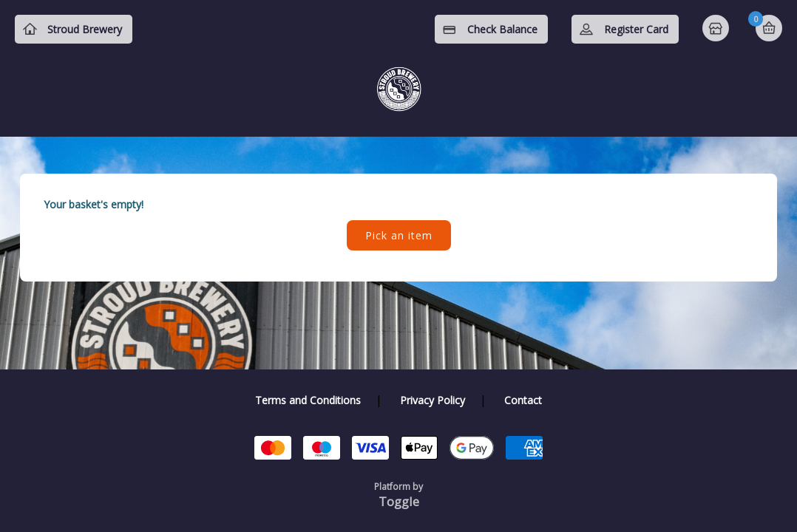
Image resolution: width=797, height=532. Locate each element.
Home (717, 30)
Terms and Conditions (308, 400)
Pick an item (399, 235)
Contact (523, 400)
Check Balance (502, 29)
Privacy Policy (433, 400)
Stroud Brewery (85, 29)
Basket (769, 28)
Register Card (636, 29)
